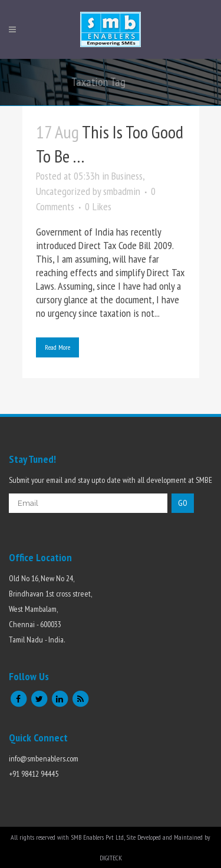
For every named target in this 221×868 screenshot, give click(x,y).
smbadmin (122, 191)
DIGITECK (111, 858)
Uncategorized (63, 191)
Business (127, 176)
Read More (57, 347)
